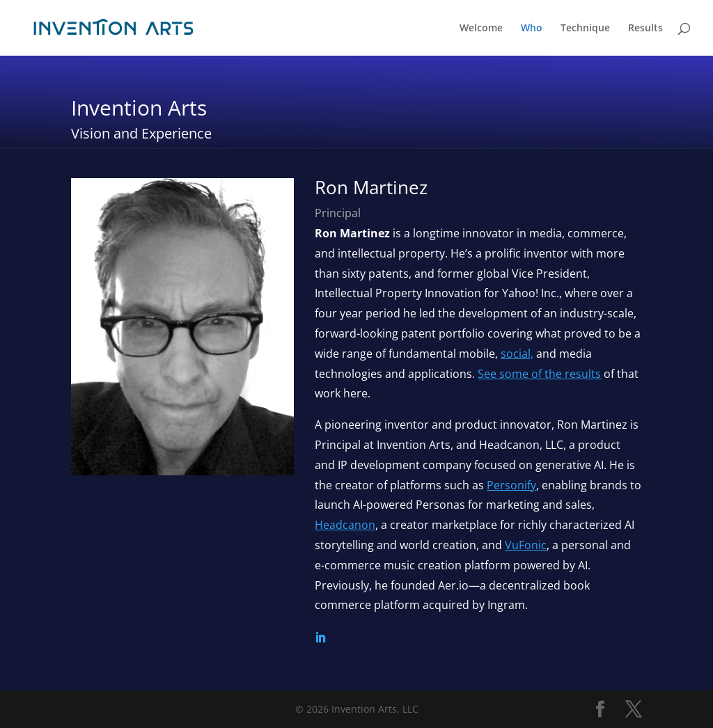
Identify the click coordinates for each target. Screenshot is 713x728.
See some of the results (539, 374)
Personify (511, 485)
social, (517, 354)
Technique (585, 29)
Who (532, 29)
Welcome (481, 29)
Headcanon (345, 525)
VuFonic (526, 545)
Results (645, 29)
